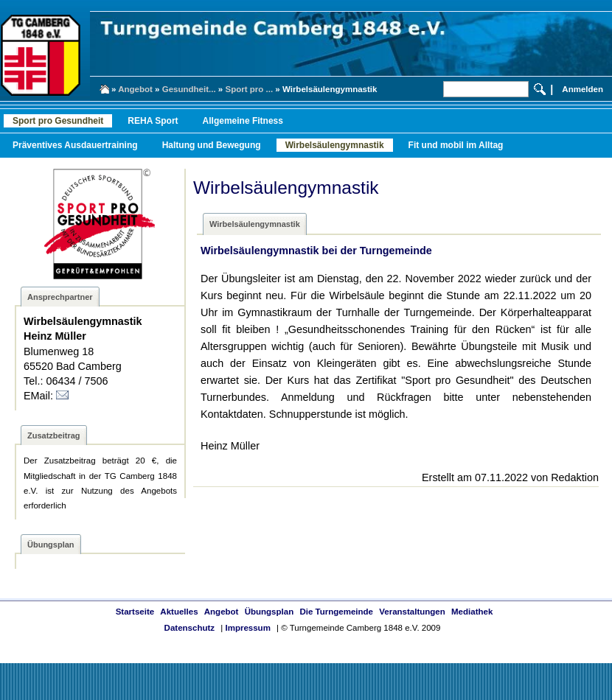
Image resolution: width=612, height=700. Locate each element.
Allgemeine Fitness (243, 121)
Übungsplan (270, 612)
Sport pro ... (249, 89)
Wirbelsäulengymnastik (335, 145)
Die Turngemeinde (336, 612)
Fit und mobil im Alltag (456, 145)
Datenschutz (189, 628)
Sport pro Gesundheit (58, 121)
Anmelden (583, 89)
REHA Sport (153, 121)
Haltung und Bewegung (212, 145)
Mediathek (472, 612)
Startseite (135, 612)
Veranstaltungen (412, 612)
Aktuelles (179, 612)
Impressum (247, 628)
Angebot (135, 89)
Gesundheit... (189, 89)
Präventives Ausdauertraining (75, 145)
